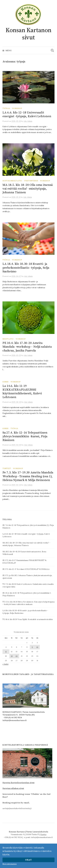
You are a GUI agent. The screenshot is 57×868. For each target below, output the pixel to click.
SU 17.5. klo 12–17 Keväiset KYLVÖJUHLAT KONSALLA (26, 569)
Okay (28, 860)
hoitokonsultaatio (12, 181)
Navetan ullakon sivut (13, 788)
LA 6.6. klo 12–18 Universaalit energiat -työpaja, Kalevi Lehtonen (27, 114)
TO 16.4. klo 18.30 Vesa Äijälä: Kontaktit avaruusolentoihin (28, 619)
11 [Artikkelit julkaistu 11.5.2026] (6, 652)
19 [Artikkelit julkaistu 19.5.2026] (12, 656)
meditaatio (8, 339)
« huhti (5, 664)
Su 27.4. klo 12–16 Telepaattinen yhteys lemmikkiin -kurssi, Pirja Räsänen (25, 436)
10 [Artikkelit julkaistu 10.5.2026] (37, 647)
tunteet (7, 468)
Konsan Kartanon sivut (28, 34)
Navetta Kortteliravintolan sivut (18, 783)
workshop (17, 108)
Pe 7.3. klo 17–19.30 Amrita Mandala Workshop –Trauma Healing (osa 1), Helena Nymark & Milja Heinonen (28, 476)
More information (10, 864)
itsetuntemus (31, 181)
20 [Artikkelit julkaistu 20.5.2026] (17, 656)
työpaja (6, 108)
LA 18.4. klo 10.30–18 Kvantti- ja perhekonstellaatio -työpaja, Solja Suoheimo (26, 268)
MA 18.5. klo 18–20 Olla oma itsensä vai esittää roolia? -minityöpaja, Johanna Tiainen (28, 189)
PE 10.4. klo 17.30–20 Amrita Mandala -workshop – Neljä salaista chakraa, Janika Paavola (27, 347)
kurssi (5, 382)
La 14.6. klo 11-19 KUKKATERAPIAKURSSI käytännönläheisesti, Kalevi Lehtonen (22, 392)
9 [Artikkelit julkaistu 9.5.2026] (32, 647)
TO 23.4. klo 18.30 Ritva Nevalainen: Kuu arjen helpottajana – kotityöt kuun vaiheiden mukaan (28, 603)
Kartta (43, 834)
